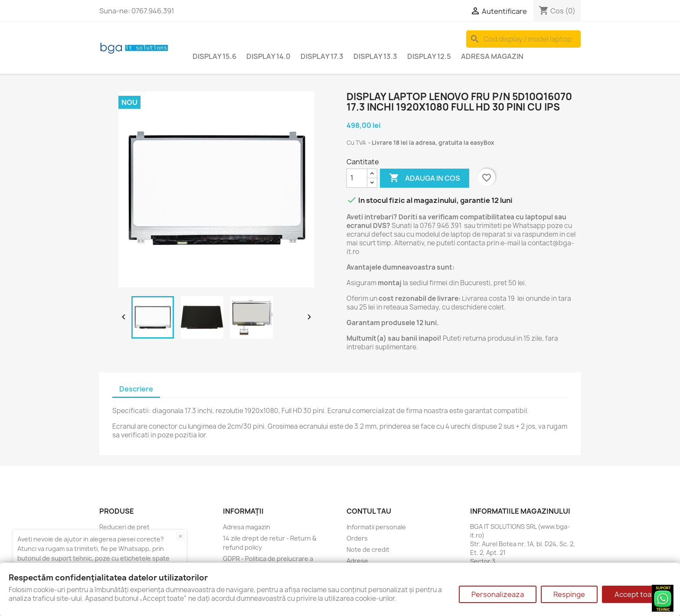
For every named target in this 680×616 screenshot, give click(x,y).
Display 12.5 (429, 56)
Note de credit (368, 549)
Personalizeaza (498, 594)
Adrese (357, 561)
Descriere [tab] (136, 389)
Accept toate (637, 594)
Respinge (569, 594)
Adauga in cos (425, 178)
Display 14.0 (268, 56)
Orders (357, 538)
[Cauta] (523, 39)
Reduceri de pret (124, 527)
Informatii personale (376, 527)
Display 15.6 (214, 56)
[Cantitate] (357, 178)
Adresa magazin (492, 56)
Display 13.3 (375, 56)
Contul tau (369, 511)
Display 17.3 (322, 56)
